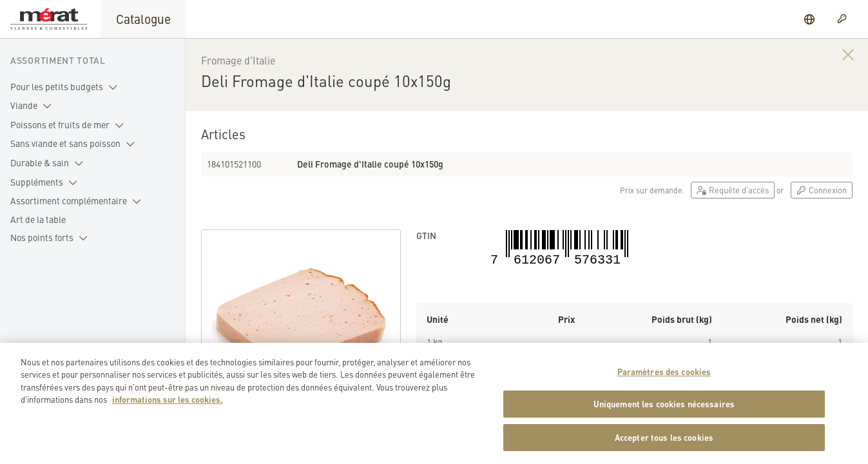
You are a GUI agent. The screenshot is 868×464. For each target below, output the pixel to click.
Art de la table (38, 219)
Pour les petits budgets (66, 87)
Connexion (822, 190)
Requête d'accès (733, 190)
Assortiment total (58, 60)
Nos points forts (52, 238)
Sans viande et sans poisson (75, 144)
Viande (34, 106)
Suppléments (46, 182)
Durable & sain (49, 163)
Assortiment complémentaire (78, 201)
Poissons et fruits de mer (70, 125)
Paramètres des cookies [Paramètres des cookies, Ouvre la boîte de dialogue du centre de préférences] (664, 379)
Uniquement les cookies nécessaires (664, 411)
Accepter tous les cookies (664, 445)
